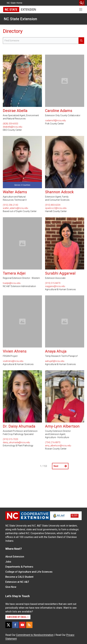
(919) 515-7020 (10, 439)
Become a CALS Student (19, 577)
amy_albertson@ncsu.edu (58, 446)
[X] (9, 625)
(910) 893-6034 (53, 205)
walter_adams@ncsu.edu (15, 208)
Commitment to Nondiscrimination (35, 635)
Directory (13, 31)
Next (60, 466)
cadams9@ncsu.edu (55, 120)
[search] (82, 3)
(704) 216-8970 (53, 442)
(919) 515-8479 (53, 283)
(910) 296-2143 (10, 205)
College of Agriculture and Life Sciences (29, 572)
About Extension (15, 557)
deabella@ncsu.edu (13, 127)
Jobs (8, 562)
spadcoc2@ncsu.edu (56, 208)
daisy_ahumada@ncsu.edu (16, 442)
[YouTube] (22, 625)
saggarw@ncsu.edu (55, 286)
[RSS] (29, 625)
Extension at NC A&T (17, 582)
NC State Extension (20, 19)
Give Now (11, 587)
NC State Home (14, 3)
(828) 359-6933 (10, 124)
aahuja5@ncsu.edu (55, 361)
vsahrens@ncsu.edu (13, 361)
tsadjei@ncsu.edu (12, 283)
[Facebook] (15, 625)
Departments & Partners (19, 567)
